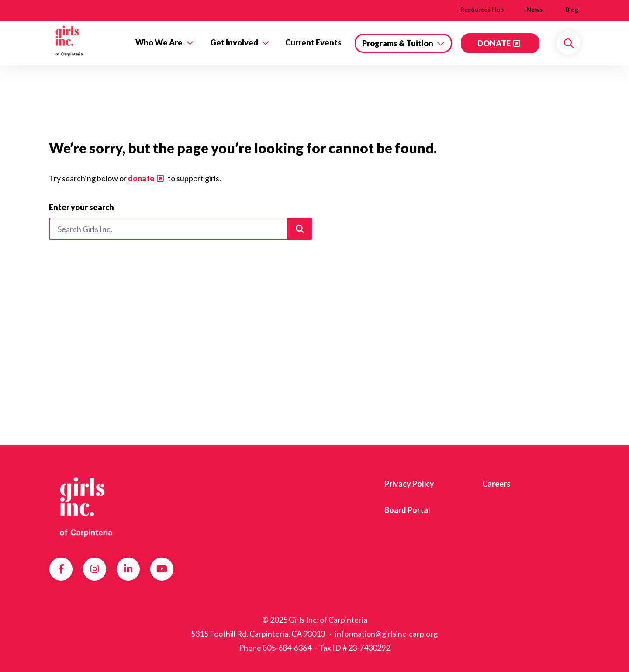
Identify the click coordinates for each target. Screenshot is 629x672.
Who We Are (159, 42)
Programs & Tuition (398, 43)
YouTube (162, 569)
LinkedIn (128, 569)
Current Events (313, 42)
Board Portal (407, 510)
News (534, 9)
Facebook (61, 569)
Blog (572, 9)
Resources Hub (482, 9)
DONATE (494, 43)
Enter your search (81, 207)
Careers (496, 484)
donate (141, 178)
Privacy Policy (409, 484)
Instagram (95, 569)
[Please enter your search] (181, 229)
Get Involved (234, 42)
